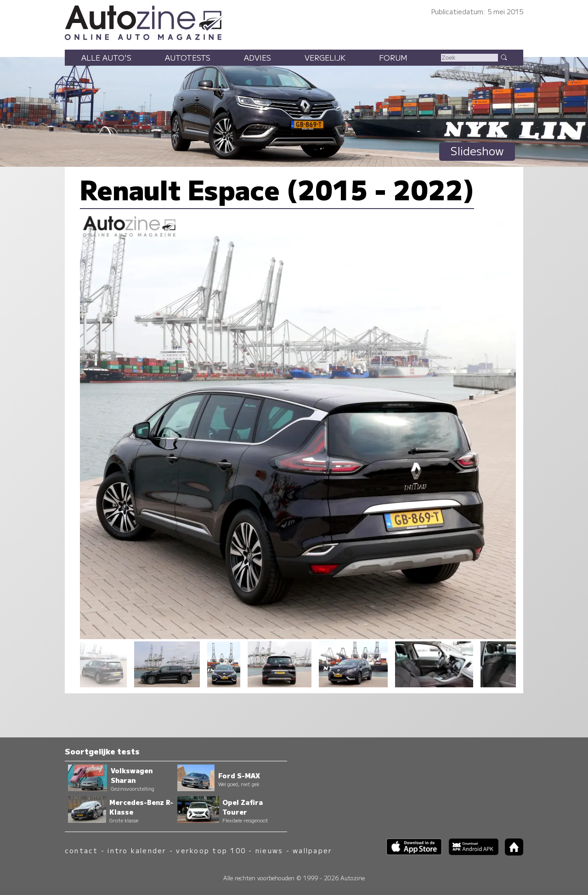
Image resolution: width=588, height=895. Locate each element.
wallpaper (312, 850)
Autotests (188, 57)
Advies (257, 57)
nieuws (269, 850)
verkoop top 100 (211, 850)
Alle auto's (106, 57)
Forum (393, 57)
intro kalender (137, 850)
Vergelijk (325, 57)
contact (82, 850)
